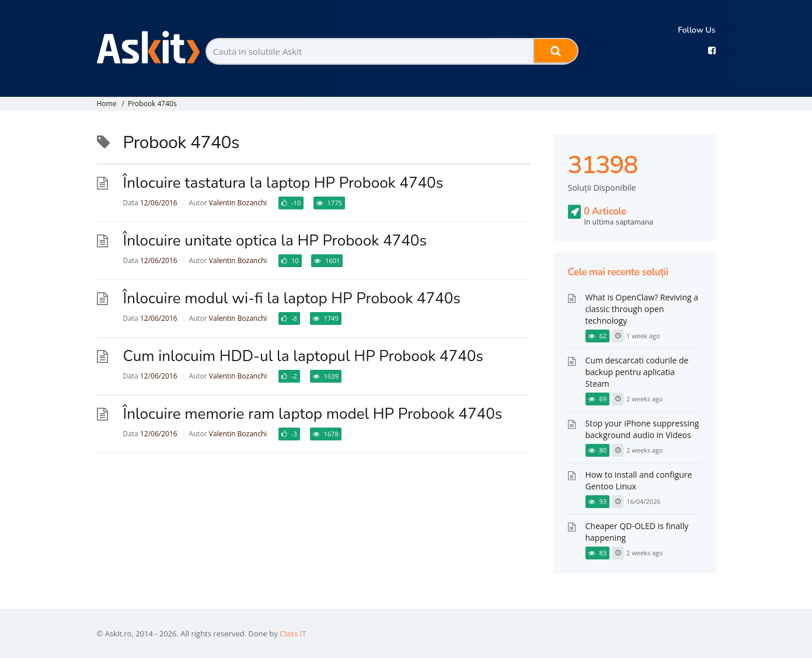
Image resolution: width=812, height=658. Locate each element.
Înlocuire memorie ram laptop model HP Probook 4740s (313, 414)
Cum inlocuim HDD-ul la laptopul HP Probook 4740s (303, 356)
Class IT (293, 633)
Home (107, 104)
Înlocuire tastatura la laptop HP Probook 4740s (283, 183)
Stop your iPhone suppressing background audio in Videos (642, 429)
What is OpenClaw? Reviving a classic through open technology (642, 309)
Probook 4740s (152, 104)
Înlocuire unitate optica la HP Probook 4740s (275, 241)
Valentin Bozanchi (238, 203)
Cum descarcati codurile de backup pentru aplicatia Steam (637, 372)
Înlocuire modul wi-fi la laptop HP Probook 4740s (292, 298)
